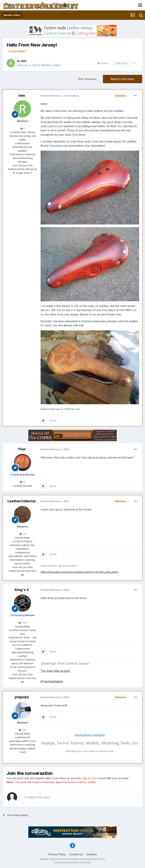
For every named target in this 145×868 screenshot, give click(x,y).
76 (23, 534)
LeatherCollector (22, 501)
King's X (22, 590)
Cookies (92, 854)
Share (103, 63)
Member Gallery (51, 65)
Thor (22, 449)
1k (23, 482)
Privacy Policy (57, 854)
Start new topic (87, 79)
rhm (22, 96)
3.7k (23, 623)
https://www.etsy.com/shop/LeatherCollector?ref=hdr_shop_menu (79, 572)
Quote (53, 420)
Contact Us (76, 854)
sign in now (89, 778)
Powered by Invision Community (72, 862)
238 (23, 730)
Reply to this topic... (38, 797)
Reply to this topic (123, 79)
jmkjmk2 (22, 697)
